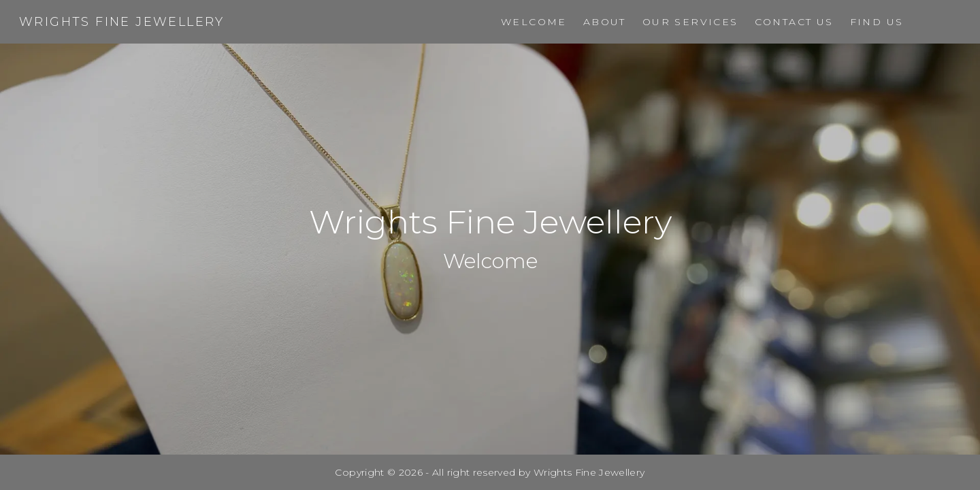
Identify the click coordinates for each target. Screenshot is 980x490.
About (605, 22)
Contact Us (794, 22)
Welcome (534, 22)
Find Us (877, 22)
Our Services (690, 22)
